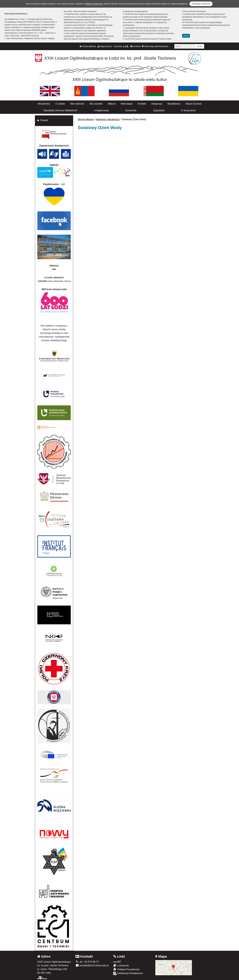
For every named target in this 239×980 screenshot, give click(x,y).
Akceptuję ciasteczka (201, 4)
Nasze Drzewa (193, 104)
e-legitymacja (101, 110)
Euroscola (131, 110)
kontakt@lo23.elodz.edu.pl (92, 965)
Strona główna (88, 46)
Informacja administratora (155, 46)
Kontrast (135, 46)
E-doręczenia (188, 110)
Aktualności (44, 104)
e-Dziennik (121, 965)
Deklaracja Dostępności (128, 974)
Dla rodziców (77, 104)
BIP (117, 962)
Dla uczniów (96, 104)
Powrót (44, 120)
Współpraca (174, 104)
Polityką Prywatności (94, 4)
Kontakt (142, 104)
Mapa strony (105, 46)
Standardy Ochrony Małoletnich (60, 110)
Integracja (157, 104)
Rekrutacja (127, 104)
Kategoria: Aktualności (108, 119)
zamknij (186, 36)
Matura (112, 104)
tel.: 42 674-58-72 (87, 962)
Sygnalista (159, 110)
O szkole (60, 104)
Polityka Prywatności (126, 969)
